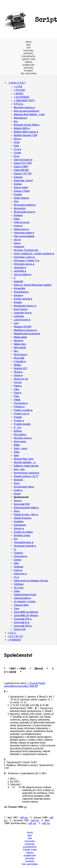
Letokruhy (19, 316)
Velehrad (18, 567)
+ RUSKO (19, 94)
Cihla (16, 146)
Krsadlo (18, 302)
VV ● (16, 577)
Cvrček (17, 153)
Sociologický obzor (24, 487)
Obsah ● (18, 372)
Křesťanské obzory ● (25, 306)
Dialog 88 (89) (21, 170)
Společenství (21, 497)
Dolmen (18, 184)
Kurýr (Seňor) (21, 309)
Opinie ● (18, 375)
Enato (17, 219)
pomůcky (29, 53)
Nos (16, 351)
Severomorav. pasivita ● (26, 473)
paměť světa (29, 59)
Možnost (18, 341)
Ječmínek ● (20, 271)
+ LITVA (18, 87)
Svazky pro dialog (23, 532)
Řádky (17, 445)
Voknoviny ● (20, 574)
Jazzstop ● (20, 268)
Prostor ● (19, 421)
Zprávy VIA (20, 629)
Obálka (17, 365)
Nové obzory (21, 355)
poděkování (29, 65)
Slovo (17, 483)
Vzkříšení (19, 584)
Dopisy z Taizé (22, 191)
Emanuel (18, 215)
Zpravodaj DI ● (22, 622)
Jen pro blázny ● (23, 274)
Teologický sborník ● (25, 546)
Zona (16, 608)
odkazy (28, 62)
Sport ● (18, 501)
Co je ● (17, 149)
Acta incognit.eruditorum (26, 111)
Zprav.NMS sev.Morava (26, 612)
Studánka (19, 522)
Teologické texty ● (24, 542)
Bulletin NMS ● (22, 128)
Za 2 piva (19, 588)
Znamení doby (21, 605)
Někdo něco (20, 344)
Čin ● (16, 156)
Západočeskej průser (25, 595)
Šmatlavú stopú (22, 535)
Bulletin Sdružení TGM (25, 135)
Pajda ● (18, 386)
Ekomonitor (20, 208)
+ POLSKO (19, 90)
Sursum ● (19, 528)
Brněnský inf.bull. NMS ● (27, 125)
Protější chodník (22, 424)
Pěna (16, 396)
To (15, 549)
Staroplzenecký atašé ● (26, 508)
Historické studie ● (24, 233)
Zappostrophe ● (22, 598)
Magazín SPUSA (22, 327)
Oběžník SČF (20, 368)
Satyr (16, 455)
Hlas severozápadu (24, 236)
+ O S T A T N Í (15, 636)
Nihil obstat (20, 348)
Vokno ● (18, 570)
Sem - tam (19, 469)
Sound (17, 494)
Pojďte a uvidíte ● (23, 410)
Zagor (17, 591)
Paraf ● (18, 393)
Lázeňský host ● (23, 313)
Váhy (16, 563)
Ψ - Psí (17, 428)
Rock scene (20, 441)
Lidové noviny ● (22, 320)
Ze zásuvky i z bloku (25, 602)
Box (16, 121)
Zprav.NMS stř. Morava (26, 615)
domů (29, 42)
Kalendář (18, 281)
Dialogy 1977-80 (23, 174)
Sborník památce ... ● (25, 462)
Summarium (20, 525)
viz (25, 807)
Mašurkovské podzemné (27, 334)
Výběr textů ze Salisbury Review (31, 581)
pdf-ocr (24, 818)
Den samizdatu (30, 864)
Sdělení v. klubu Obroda (26, 466)
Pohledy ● (19, 407)
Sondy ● (18, 490)
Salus (17, 452)
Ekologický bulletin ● (25, 205)
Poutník (18, 417)
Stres (17, 511)
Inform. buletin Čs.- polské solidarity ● (34, 254)
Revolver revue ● (23, 438)
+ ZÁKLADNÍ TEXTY (24, 101)
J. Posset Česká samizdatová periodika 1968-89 (24, 685)
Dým (16, 201)
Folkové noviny (22, 222)
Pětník (17, 400)
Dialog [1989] (21, 167)
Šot (16, 539)
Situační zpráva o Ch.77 (26, 476)
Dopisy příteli (21, 188)
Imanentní (19, 247)
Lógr (16, 323)
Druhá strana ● (21, 198)
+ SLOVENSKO (22, 97)
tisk (29, 48)
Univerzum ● (20, 556)
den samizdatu (28, 73)
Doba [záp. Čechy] (23, 181)
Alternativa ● (20, 118)
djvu (29, 45)
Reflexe (18, 431)
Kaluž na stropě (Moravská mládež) (33, 285)
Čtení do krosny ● (23, 160)
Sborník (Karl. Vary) (24, 459)
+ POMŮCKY (14, 640)
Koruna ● (18, 295)
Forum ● (18, 226)
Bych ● (17, 139)
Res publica (20, 435)
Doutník (18, 194)
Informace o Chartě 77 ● (26, 261)
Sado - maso (20, 448)
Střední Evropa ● (22, 518)
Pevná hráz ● (21, 403)
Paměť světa (30, 850)
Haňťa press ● (21, 229)
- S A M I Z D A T (16, 83)
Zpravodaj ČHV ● (23, 619)
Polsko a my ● (21, 414)
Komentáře (19, 288)
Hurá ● (17, 243)
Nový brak (19, 358)
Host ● (17, 240)
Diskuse (18, 177)
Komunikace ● (21, 292)
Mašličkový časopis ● (25, 330)
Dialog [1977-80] (23, 163)
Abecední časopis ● (24, 107)
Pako (16, 389)
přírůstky (29, 68)
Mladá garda (20, 337)
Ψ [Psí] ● (18, 104)
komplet (28, 71)
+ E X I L (12, 633)
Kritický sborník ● (23, 299)
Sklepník (18, 480)
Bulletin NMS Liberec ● (26, 132)
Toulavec (18, 553)
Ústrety (18, 560)
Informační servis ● (24, 264)
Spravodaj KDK (22, 504)
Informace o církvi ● (24, 257)
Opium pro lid (21, 379)
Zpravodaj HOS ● (23, 626)
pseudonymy (29, 56)
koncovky (29, 50)
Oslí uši (18, 382)
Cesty (17, 142)
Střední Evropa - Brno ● (26, 515)
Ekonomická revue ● (24, 212)
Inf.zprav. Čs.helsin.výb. (26, 250)
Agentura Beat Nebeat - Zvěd (29, 114)
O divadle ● (20, 361)
